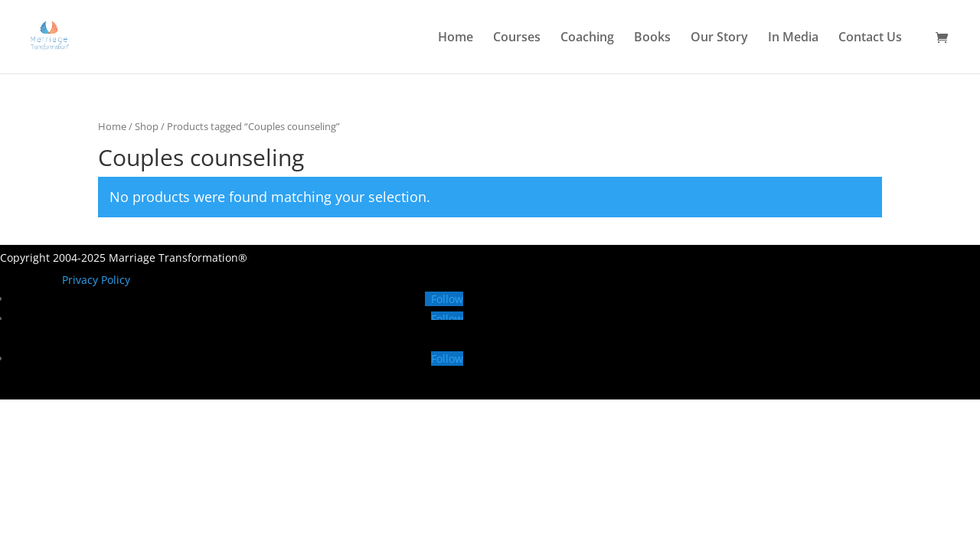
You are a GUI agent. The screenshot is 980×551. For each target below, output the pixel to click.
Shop (147, 126)
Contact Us (870, 38)
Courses (517, 38)
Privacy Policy (96, 280)
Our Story (719, 38)
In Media (793, 38)
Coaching (587, 38)
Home (456, 38)
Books (652, 38)
